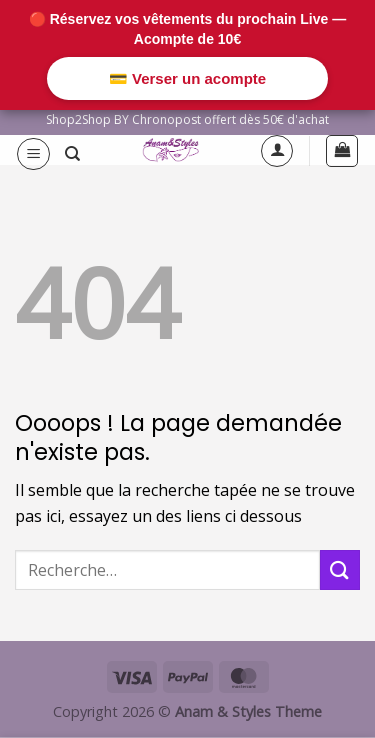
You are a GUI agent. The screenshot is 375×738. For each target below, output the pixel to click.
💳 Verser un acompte (187, 78)
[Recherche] (72, 154)
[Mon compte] (277, 151)
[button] (33, 154)
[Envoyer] (340, 569)
